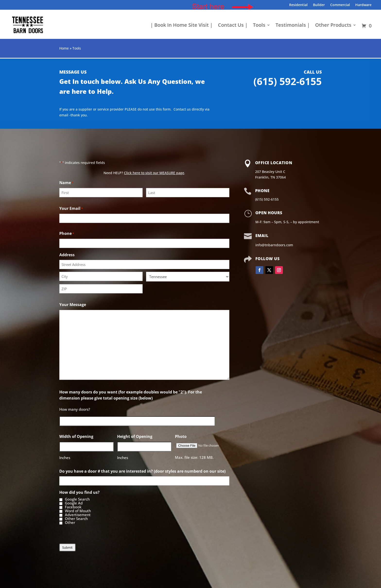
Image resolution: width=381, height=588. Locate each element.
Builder (319, 5)
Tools (259, 26)
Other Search (76, 519)
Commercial (340, 5)
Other (70, 523)
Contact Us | (233, 26)
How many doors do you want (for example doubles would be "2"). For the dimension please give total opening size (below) (131, 395)
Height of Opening (135, 436)
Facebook (73, 507)
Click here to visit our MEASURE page (154, 173)
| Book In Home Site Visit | (182, 26)
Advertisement (78, 515)
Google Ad (74, 503)
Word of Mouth (78, 511)
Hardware (363, 5)
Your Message (73, 305)
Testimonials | (293, 26)
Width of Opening (76, 436)
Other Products (333, 26)
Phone (67, 234)
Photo (181, 436)
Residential (298, 5)
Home (64, 48)
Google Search (77, 499)
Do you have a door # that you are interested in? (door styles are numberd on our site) (142, 471)
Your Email (71, 209)
